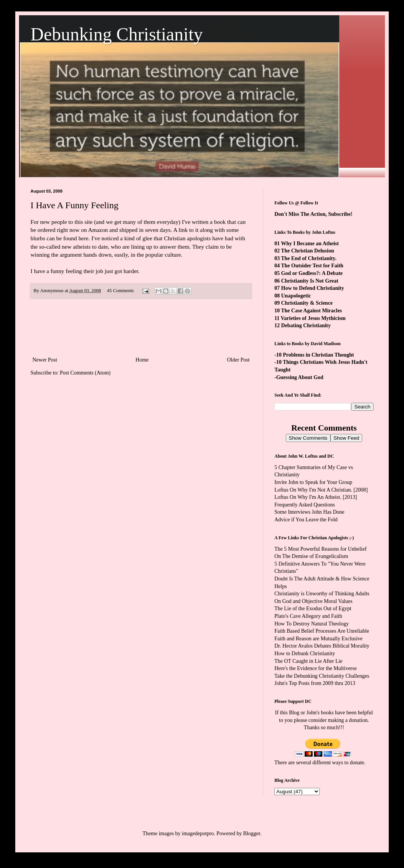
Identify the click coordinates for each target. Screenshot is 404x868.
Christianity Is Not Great (310, 281)
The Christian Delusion (307, 251)
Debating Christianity (306, 325)
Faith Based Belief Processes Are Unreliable (322, 631)
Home (142, 360)
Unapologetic (296, 296)
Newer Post (45, 360)
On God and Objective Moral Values (313, 601)
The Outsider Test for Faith (312, 266)
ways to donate (348, 763)
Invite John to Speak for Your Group (313, 482)
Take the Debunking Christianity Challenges (322, 676)
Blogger (252, 833)
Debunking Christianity (117, 34)
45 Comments (120, 291)
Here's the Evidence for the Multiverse (316, 668)
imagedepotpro (198, 833)
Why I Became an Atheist (310, 244)
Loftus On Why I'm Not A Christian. (313, 490)
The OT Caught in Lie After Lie (309, 661)
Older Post (239, 360)
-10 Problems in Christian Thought (314, 355)
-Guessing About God (299, 377)
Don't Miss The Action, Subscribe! (313, 214)
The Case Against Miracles (311, 311)
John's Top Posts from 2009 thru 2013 (315, 683)
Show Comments (308, 438)
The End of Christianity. (309, 258)
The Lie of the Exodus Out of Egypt (313, 608)
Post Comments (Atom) (85, 373)
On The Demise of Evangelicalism (311, 556)
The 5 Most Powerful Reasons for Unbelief (321, 549)
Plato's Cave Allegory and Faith (308, 616)
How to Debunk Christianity (305, 653)
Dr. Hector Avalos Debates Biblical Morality (322, 646)
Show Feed (346, 438)
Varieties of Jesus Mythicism (313, 318)
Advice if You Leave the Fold (306, 520)
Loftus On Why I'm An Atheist (307, 497)
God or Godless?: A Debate (312, 273)
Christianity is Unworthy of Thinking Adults (322, 594)
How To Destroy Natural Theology (312, 624)
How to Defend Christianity (313, 288)
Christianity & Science (307, 303)
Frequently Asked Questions (305, 505)
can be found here (67, 238)
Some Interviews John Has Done (309, 512)
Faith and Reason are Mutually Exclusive (318, 639)
